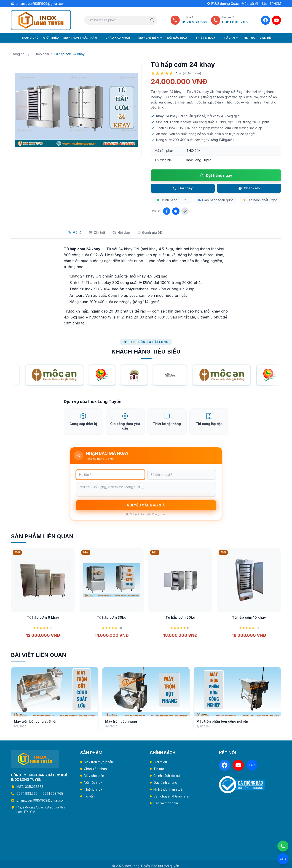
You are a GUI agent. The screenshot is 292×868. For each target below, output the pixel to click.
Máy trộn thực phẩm (82, 38)
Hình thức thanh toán (169, 789)
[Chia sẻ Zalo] (176, 211)
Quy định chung (165, 782)
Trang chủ (30, 38)
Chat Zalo (249, 188)
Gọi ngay (183, 188)
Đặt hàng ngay (216, 175)
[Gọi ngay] (283, 846)
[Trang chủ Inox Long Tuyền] (41, 20)
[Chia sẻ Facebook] (167, 211)
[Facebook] (265, 20)
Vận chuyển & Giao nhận (172, 796)
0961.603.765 (53, 793)
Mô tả (74, 233)
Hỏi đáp (121, 233)
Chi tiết (97, 233)
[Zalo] (252, 765)
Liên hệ (265, 38)
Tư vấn (231, 38)
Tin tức (249, 38)
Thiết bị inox (207, 38)
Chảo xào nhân (120, 38)
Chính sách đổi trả (167, 776)
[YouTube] (276, 20)
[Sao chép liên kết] (185, 211)
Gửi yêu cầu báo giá (146, 511)
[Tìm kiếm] (152, 20)
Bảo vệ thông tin (166, 803)
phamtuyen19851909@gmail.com (41, 4)
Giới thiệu (51, 38)
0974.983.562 (27, 793)
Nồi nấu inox (179, 38)
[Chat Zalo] (283, 859)
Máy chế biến (150, 38)
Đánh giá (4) (150, 233)
